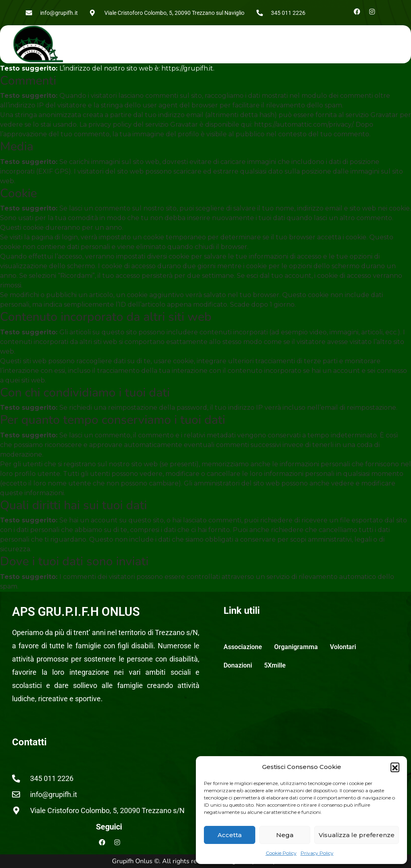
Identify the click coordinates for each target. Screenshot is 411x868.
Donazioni (238, 665)
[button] (395, 767)
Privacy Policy (317, 853)
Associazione (243, 647)
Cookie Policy (281, 853)
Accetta (230, 835)
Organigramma (296, 647)
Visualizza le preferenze (357, 835)
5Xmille (275, 665)
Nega (285, 835)
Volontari (343, 647)
